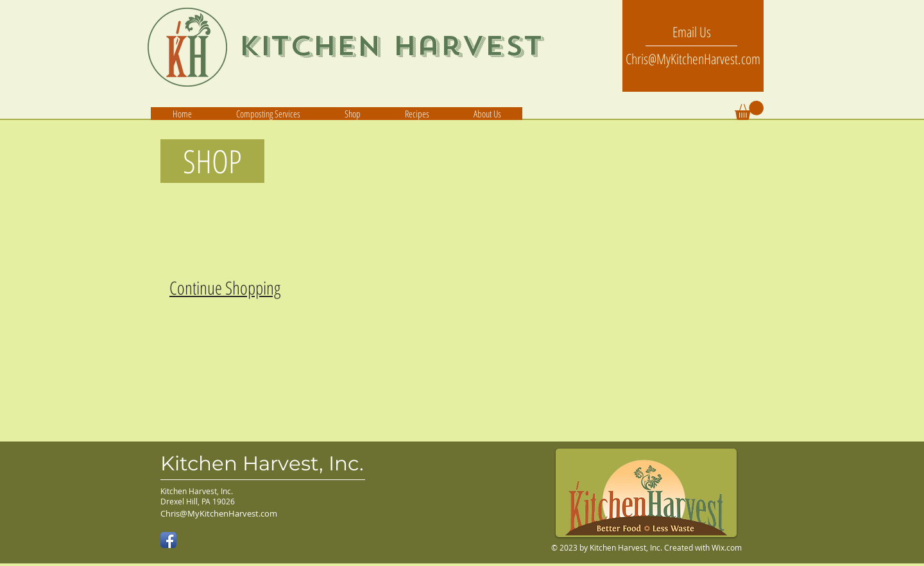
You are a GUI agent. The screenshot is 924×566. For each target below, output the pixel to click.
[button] (487, 114)
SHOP (205, 161)
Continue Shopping (225, 287)
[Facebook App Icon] (168, 540)
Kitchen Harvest (391, 46)
